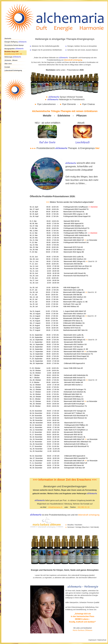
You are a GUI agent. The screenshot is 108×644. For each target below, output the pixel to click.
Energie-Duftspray (11, 42)
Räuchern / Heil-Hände (90, 527)
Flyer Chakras (88, 104)
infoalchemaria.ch (55, 507)
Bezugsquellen (14, 49)
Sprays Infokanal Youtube (71, 97)
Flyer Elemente (69, 104)
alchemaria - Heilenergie (83, 587)
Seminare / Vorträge (74, 527)
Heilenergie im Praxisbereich (65, 99)
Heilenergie (9, 57)
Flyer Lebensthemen (46, 104)
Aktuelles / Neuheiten (75, 525)
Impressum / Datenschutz (97, 640)
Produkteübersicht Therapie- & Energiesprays (66, 148)
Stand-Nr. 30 (92, 261)
